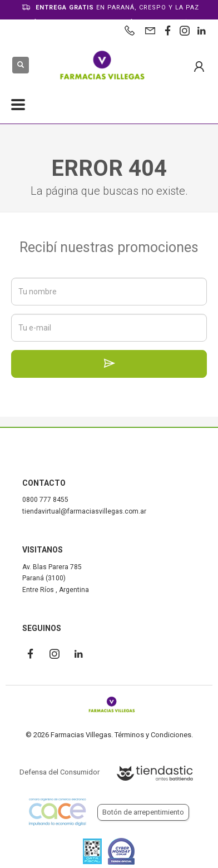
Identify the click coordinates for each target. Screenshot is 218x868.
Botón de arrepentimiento (143, 812)
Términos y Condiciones (153, 735)
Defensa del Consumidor (60, 772)
